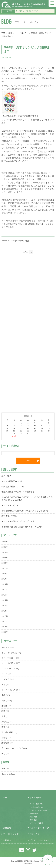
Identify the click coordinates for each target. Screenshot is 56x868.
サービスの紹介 (8, 663)
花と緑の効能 (7, 732)
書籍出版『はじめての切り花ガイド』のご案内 (22, 527)
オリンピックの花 (9, 653)
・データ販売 (33, 813)
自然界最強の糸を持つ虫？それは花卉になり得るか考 (25, 511)
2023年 (5, 558)
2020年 (5, 574)
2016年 (5, 595)
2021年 (5, 568)
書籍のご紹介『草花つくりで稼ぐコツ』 (19, 492)
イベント (5, 647)
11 (42, 426)
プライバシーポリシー (39, 840)
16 (28, 428)
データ (4, 674)
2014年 (5, 606)
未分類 (4, 706)
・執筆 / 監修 (33, 820)
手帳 (3, 695)
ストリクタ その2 (10, 505)
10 (35, 426)
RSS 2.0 (5, 769)
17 (35, 428)
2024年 (5, 552)
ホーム (6, 798)
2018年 (5, 584)
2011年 (5, 621)
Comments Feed (8, 774)
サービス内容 (35, 798)
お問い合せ (34, 834)
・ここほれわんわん (35, 807)
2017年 (5, 590)
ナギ (3, 685)
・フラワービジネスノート (38, 804)
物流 (3, 727)
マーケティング (8, 690)
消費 (3, 716)
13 (7, 428)
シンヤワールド (8, 669)
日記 (27, 241)
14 (14, 428)
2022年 (5, 563)
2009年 (5, 632)
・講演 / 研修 (33, 817)
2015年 (5, 600)
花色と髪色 (6, 476)
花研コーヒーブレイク (18, 33)
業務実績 (7, 828)
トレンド (5, 679)
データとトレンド (11, 834)
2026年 (5, 542)
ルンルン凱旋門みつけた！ (13, 481)
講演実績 (5, 743)
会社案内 (7, 840)
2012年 (5, 616)
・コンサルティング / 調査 (38, 810)
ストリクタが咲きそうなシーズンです (18, 521)
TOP (3, 33)
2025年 (5, 547)
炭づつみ (5, 722)
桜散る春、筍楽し (9, 516)
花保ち (4, 738)
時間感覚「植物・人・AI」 (13, 487)
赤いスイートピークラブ (12, 748)
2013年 (5, 611)
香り (3, 754)
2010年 (5, 627)
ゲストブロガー (8, 658)
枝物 (3, 711)
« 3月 (14, 436)
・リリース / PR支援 (35, 823)
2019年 (5, 579)
